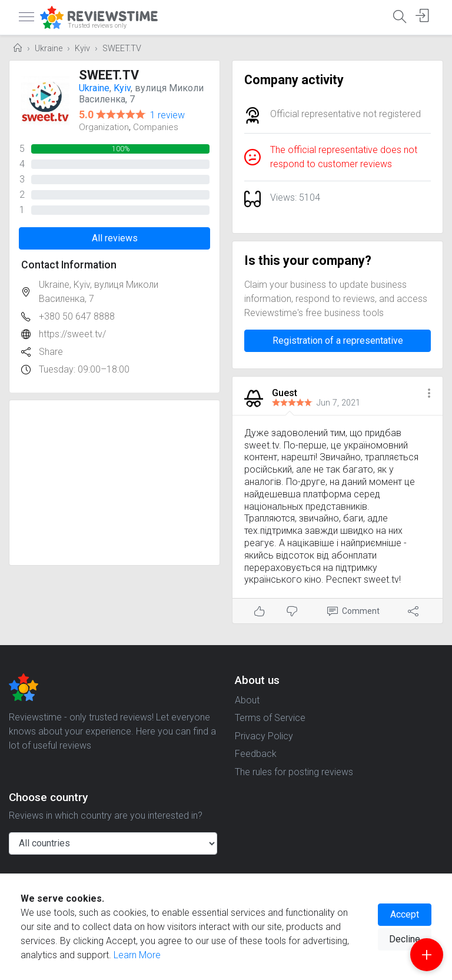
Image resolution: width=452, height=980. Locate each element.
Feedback (256, 754)
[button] (429, 394)
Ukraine (49, 49)
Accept (405, 914)
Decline (405, 939)
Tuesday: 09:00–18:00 (84, 369)
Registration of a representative (338, 340)
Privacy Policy (264, 736)
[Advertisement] (114, 483)
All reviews (115, 238)
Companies (156, 127)
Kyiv (82, 49)
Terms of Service (270, 718)
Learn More (137, 955)
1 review (167, 115)
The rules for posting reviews (294, 772)
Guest (285, 393)
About (247, 700)
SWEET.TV (122, 49)
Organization (104, 127)
